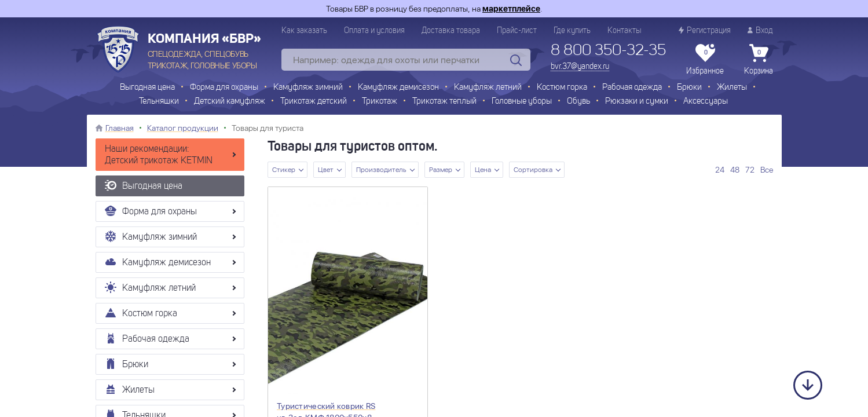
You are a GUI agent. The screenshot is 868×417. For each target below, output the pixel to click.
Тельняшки (159, 102)
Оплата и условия (374, 31)
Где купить (572, 31)
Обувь (578, 102)
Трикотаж (380, 102)
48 (735, 170)
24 (720, 170)
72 (750, 170)
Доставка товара (451, 31)
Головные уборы (522, 102)
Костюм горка (562, 88)
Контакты (624, 31)
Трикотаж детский (314, 102)
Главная (120, 128)
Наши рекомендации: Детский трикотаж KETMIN (159, 155)
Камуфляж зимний (308, 88)
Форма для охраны (224, 88)
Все (767, 170)
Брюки (689, 88)
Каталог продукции (183, 128)
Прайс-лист (517, 31)
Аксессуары (706, 102)
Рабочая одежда (632, 88)
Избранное (705, 60)
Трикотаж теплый (444, 102)
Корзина (759, 60)
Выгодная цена (147, 88)
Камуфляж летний (488, 88)
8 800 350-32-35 (608, 51)
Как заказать (304, 31)
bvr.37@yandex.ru (580, 67)
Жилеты (732, 88)
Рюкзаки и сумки (637, 102)
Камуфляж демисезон (398, 88)
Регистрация (705, 30)
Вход (760, 30)
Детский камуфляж (230, 102)
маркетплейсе (511, 9)
